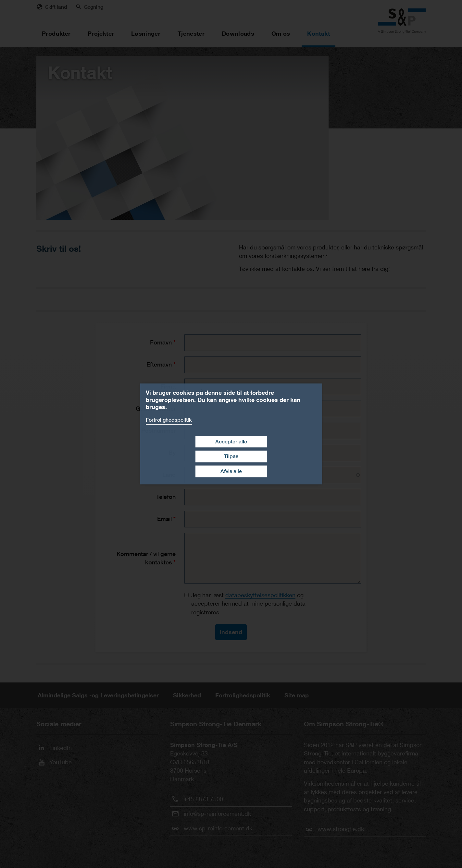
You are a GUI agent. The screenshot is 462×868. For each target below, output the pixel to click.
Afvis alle (231, 471)
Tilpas (231, 457)
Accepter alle (231, 442)
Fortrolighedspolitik (169, 420)
